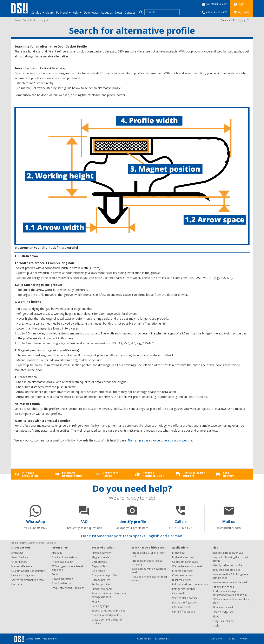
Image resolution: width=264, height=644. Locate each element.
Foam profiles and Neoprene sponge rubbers (109, 595)
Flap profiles (99, 566)
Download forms (61, 583)
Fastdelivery (228, 474)
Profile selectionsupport (194, 474)
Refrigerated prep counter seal (190, 584)
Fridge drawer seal (183, 557)
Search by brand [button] (58, 12)
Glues (216, 617)
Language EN (243, 20)
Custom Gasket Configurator (28, 571)
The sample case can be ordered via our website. (160, 440)
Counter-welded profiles (106, 615)
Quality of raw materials (65, 557)
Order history (19, 562)
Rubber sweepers (102, 589)
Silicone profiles (101, 580)
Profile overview (101, 553)
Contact (130, 12)
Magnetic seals (100, 557)
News (119, 12)
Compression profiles (105, 575)
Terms (231, 639)
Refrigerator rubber (184, 589)
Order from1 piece (110, 474)
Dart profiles (99, 562)
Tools (216, 626)
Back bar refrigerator (185, 603)
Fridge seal (179, 553)
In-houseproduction (30, 474)
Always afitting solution (153, 474)
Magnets (97, 601)
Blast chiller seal (182, 580)
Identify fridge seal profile (227, 565)
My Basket (17, 553)
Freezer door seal (183, 571)
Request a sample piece (226, 570)
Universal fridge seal (23, 575)
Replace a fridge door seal (228, 553)
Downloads (91, 12)
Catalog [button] (38, 12)
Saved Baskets (20, 557)
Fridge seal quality (62, 562)
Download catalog (62, 579)
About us (107, 12)
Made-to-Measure (22, 566)
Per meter (17, 584)
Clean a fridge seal (223, 612)
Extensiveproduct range (72, 474)
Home (18, 20)
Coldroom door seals (185, 562)
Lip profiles (98, 571)
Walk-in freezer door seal (187, 566)
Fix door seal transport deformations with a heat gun (230, 593)
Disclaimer (217, 639)
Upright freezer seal (184, 612)
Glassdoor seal (181, 607)
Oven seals (179, 593)
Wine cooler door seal (185, 598)
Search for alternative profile (28, 580)
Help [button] (77, 12)
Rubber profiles (101, 584)
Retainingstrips (100, 606)
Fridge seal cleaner (223, 621)
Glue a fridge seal (223, 607)
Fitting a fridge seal (223, 587)
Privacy (243, 639)
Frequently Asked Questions (68, 588)
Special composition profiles (108, 611)
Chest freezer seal (183, 575)
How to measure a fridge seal (230, 582)
